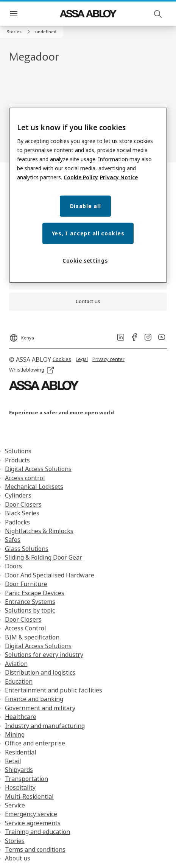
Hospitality (20, 787)
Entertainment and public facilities (54, 690)
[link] (19, 32)
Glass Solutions (27, 549)
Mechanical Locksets (34, 487)
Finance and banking (34, 699)
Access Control (26, 628)
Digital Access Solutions (38, 469)
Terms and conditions (35, 849)
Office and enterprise (35, 743)
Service (15, 805)
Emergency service (31, 814)
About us (18, 858)
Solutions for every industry (44, 655)
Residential (21, 752)
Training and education (37, 832)
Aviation (16, 664)
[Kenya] (22, 336)
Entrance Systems (30, 602)
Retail (13, 761)
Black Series (22, 513)
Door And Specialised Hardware (50, 575)
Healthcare (21, 717)
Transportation (26, 779)
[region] (88, 195)
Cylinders (18, 495)
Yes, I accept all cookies (88, 233)
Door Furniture (26, 584)
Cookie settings (85, 260)
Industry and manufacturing (45, 726)
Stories (15, 841)
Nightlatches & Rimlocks (39, 531)
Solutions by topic (30, 610)
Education (19, 681)
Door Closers (23, 504)
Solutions (18, 451)
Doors (13, 566)
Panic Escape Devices (35, 593)
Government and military (40, 708)
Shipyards (19, 770)
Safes (13, 540)
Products (17, 460)
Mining (15, 734)
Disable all (86, 206)
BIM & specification (32, 637)
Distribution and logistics (40, 672)
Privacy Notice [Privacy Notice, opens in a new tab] (119, 177)
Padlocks (17, 522)
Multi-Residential (29, 796)
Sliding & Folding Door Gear (44, 557)
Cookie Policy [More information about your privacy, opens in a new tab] (81, 177)
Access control (25, 478)
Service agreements (33, 823)
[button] (46, 32)
